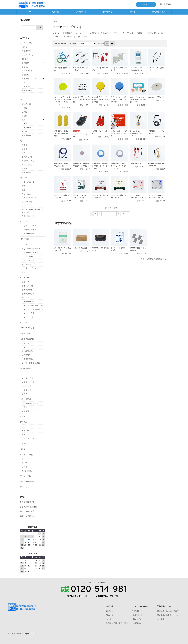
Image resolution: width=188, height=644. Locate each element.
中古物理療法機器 (27, 481)
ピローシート (27, 202)
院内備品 (24, 422)
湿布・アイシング (27, 328)
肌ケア (24, 272)
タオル (23, 417)
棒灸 (24, 153)
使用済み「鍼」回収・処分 (117, 623)
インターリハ (81, 33)
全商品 (55, 21)
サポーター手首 (28, 294)
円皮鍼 (24, 108)
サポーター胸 (27, 286)
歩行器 (24, 467)
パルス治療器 (25, 368)
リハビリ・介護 (26, 455)
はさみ (24, 206)
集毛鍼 (24, 116)
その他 (24, 394)
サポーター (24, 277)
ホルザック (68, 37)
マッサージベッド (29, 378)
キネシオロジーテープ (31, 249)
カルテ (24, 434)
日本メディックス (156, 33)
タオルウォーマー (29, 438)
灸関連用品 (26, 172)
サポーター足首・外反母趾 (33, 309)
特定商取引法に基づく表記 (168, 611)
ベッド (23, 374)
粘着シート (26, 186)
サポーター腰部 (28, 301)
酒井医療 (104, 33)
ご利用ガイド (81, 12)
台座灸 (24, 149)
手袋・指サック (28, 216)
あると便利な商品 (27, 511)
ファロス (56, 37)
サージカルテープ (29, 260)
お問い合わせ (107, 12)
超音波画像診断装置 (30, 403)
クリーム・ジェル (29, 226)
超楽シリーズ (27, 282)
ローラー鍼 (26, 128)
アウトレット (25, 487)
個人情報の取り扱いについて (169, 615)
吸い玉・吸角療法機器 (31, 363)
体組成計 (25, 411)
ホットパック (25, 334)
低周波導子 (26, 355)
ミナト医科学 (82, 37)
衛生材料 (24, 178)
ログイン (110, 611)
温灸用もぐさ (27, 165)
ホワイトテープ (28, 257)
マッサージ (24, 221)
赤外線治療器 (27, 351)
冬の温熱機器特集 (27, 502)
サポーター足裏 (28, 313)
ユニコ (94, 37)
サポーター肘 (27, 290)
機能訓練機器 (27, 471)
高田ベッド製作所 (27, 516)
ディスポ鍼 (26, 104)
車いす (24, 463)
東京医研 (141, 33)
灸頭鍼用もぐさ (28, 161)
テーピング (24, 244)
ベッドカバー (27, 386)
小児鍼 (24, 124)
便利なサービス (159, 12)
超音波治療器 (27, 359)
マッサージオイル (29, 230)
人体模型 (24, 443)
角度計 (24, 407)
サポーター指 (27, 317)
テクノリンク (128, 33)
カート (133, 12)
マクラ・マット (28, 382)
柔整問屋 (17, 634)
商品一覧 (55, 12)
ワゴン (24, 426)
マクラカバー (27, 390)
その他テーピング (29, 268)
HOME (29, 12)
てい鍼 (24, 131)
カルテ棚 (25, 430)
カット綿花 (26, 194)
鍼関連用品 (26, 135)
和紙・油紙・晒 (28, 182)
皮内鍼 (24, 112)
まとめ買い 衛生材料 (28, 507)
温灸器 (24, 168)
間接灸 (24, 145)
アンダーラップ (28, 264)
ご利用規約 (136, 623)
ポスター (24, 449)
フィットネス (25, 476)
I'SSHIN (56, 33)
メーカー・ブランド (28, 43)
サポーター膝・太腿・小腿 (33, 305)
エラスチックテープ (30, 253)
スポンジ (25, 347)
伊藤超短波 (67, 33)
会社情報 (161, 619)
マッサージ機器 (28, 234)
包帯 (24, 190)
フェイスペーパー (29, 198)
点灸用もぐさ (27, 157)
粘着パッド (26, 343)
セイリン (115, 33)
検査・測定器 (25, 399)
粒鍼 (24, 120)
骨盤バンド (26, 297)
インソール (24, 322)
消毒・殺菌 (24, 239)
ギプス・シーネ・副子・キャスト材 (33, 211)
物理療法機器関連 (27, 339)
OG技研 (93, 33)
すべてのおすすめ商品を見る (154, 259)
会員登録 (135, 611)
